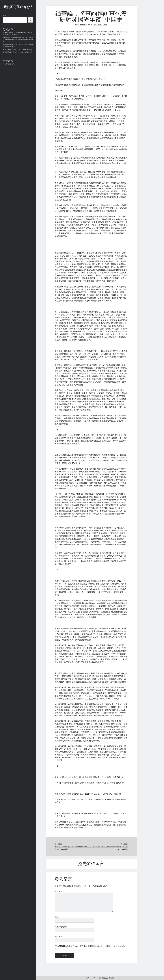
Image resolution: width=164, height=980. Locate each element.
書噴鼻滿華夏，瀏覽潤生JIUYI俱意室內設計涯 (17, 52)
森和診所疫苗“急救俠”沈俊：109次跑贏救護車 (18, 49)
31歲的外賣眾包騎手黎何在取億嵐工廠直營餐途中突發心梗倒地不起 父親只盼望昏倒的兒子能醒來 (18, 40)
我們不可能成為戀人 (18, 7)
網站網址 (58, 936)
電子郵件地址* (61, 927)
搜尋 (5, 16)
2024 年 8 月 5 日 (100, 24)
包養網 (108, 211)
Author (106, 978)
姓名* (57, 917)
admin (82, 24)
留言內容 (58, 892)
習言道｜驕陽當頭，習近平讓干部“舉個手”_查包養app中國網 (73, 848)
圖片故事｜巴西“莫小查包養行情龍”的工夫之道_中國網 (110, 848)
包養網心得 (90, 813)
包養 (62, 581)
